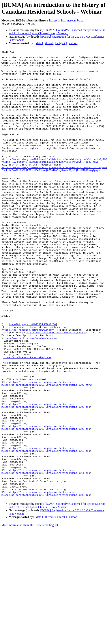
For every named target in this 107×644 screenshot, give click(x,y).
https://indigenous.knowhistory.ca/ (27, 419)
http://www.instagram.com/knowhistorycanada (56, 389)
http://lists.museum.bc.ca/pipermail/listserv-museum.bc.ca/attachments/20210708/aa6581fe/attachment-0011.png (46, 556)
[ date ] (39, 43)
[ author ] (73, 43)
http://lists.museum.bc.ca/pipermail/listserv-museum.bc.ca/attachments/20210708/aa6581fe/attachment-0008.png (46, 477)
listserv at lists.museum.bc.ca (66, 20)
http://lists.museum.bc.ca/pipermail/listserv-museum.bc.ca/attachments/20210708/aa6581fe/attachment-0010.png (46, 530)
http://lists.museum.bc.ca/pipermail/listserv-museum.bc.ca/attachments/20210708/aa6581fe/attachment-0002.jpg (46, 582)
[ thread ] (49, 43)
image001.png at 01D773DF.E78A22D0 (32, 379)
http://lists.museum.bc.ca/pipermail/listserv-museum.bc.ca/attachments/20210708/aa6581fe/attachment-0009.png (46, 503)
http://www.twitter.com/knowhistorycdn (29, 396)
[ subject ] (61, 43)
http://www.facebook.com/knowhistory (28, 386)
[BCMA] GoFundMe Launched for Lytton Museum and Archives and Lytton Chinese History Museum (57, 32)
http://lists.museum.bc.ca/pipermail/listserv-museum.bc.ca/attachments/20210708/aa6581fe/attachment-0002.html (46, 450)
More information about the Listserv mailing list (30, 614)
